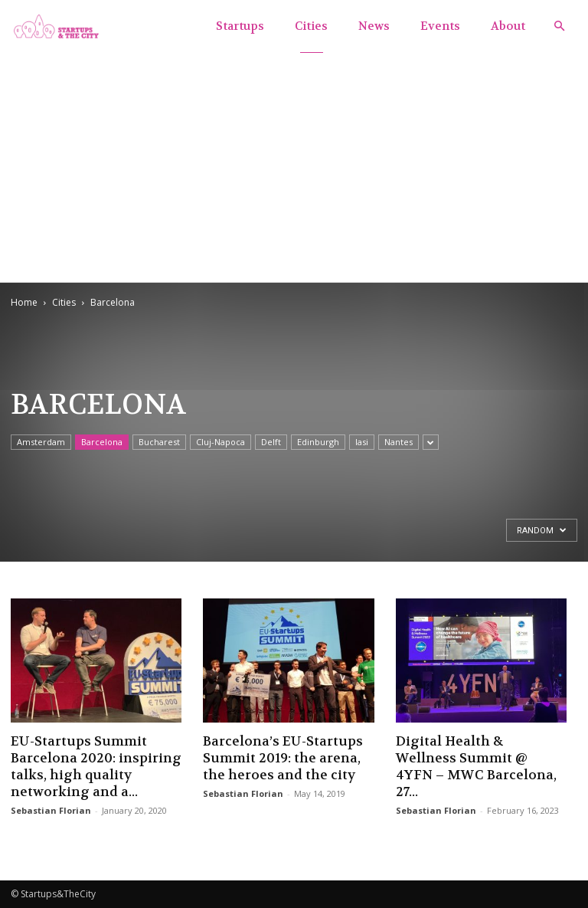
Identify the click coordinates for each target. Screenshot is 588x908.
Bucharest (159, 442)
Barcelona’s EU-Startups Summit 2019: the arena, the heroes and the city (283, 758)
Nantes (399, 442)
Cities (311, 26)
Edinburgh (318, 442)
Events (440, 26)
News (374, 26)
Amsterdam (41, 442)
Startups (240, 26)
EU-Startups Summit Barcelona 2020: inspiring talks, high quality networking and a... (96, 766)
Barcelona (102, 442)
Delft (271, 442)
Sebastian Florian (51, 810)
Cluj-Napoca (220, 442)
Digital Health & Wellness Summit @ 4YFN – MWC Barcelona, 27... (476, 766)
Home (24, 302)
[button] (559, 26)
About (508, 26)
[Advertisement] (294, 167)
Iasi (362, 442)
